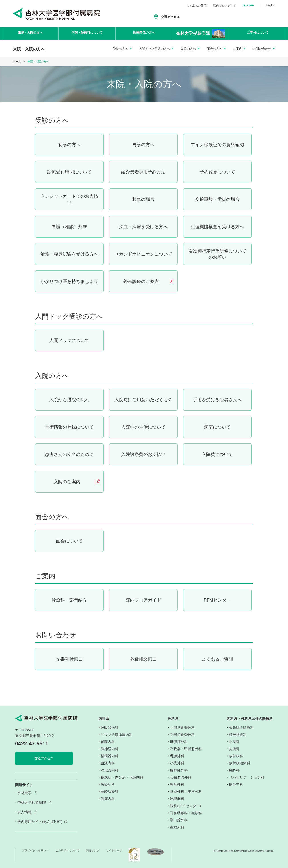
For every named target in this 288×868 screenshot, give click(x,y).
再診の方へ (143, 145)
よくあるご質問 (197, 6)
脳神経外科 (179, 770)
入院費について (217, 454)
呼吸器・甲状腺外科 (186, 749)
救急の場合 (143, 199)
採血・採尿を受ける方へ (143, 227)
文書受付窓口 (69, 659)
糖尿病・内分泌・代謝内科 (122, 777)
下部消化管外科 (182, 735)
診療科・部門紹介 (69, 600)
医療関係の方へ (144, 33)
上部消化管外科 (182, 728)
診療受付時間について (69, 172)
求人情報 (24, 812)
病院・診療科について (87, 33)
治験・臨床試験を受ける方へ (69, 254)
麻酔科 (234, 770)
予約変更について (217, 172)
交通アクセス (170, 17)
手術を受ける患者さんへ (217, 400)
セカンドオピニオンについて (143, 254)
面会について (69, 541)
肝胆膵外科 (179, 742)
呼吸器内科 (110, 728)
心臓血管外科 (181, 777)
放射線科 (236, 756)
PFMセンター (217, 600)
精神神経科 (238, 735)
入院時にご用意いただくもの (143, 400)
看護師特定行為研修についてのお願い (217, 254)
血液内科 (108, 763)
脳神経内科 (110, 749)
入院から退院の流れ (69, 400)
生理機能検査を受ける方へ (217, 227)
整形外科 (177, 784)
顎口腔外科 (179, 820)
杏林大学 (24, 793)
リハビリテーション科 (247, 777)
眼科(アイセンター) (185, 806)
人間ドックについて (69, 340)
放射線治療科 (240, 763)
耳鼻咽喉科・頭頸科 (186, 813)
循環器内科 (110, 756)
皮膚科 (234, 749)
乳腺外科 (177, 756)
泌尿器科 (177, 799)
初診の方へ (69, 145)
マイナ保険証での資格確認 (217, 145)
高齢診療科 (110, 792)
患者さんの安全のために (69, 454)
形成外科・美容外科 (186, 792)
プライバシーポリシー (35, 850)
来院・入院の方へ (30, 33)
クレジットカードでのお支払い (69, 199)
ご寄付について (258, 33)
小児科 (234, 742)
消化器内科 (110, 770)
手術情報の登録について (69, 427)
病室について (217, 427)
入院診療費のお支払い (143, 454)
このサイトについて (67, 850)
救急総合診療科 (241, 728)
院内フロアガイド (225, 6)
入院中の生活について (143, 427)
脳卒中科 (236, 784)
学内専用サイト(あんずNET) (40, 822)
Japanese (248, 5)
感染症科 (108, 784)
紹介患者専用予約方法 (143, 172)
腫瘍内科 (108, 799)
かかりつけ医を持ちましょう (69, 281)
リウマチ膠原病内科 (117, 735)
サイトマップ (114, 850)
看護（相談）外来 (69, 227)
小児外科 (177, 763)
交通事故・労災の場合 (217, 199)
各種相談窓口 (143, 659)
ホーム (17, 62)
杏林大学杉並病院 (32, 803)
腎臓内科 (108, 742)
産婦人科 (177, 827)
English (271, 5)
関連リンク (93, 850)
